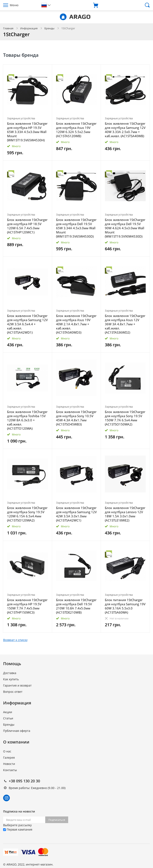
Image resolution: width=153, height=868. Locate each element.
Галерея (9, 758)
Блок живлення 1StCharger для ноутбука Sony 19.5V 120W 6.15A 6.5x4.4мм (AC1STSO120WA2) (27, 514)
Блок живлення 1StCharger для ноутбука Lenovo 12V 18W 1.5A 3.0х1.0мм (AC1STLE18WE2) (125, 514)
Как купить (11, 679)
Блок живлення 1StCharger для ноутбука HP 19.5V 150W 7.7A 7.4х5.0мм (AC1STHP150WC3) (27, 606)
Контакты (10, 770)
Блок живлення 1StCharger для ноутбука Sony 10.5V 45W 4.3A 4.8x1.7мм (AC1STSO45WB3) (76, 418)
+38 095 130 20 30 (24, 781)
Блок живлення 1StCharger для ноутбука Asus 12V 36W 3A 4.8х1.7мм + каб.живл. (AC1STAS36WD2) (125, 324)
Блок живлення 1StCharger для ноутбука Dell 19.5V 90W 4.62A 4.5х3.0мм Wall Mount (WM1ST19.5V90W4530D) (125, 228)
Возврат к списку (15, 640)
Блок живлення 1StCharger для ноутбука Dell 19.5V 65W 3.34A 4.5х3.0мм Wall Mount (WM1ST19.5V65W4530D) (76, 228)
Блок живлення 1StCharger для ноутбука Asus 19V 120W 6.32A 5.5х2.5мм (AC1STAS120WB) (76, 130)
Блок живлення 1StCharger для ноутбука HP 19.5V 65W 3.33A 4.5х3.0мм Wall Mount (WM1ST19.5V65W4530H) (27, 132)
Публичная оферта (17, 731)
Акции (8, 712)
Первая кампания (18, 829)
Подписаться (57, 820)
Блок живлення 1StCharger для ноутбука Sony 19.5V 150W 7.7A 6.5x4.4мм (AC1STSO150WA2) (125, 418)
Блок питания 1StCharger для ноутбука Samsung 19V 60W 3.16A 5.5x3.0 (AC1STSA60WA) (125, 606)
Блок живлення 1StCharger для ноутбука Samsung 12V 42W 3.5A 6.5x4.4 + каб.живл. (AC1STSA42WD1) (27, 324)
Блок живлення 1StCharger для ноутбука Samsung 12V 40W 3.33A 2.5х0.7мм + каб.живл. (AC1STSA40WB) (125, 130)
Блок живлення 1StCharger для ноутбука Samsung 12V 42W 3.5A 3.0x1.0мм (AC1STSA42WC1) (76, 514)
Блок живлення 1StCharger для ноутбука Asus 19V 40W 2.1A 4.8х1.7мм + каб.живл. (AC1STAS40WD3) (76, 324)
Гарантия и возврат (17, 685)
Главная (8, 28)
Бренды (49, 28)
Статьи (8, 718)
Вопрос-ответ (13, 692)
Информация (29, 28)
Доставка (10, 673)
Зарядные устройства (21, 118)
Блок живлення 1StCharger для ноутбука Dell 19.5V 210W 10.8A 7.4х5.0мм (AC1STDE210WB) (76, 606)
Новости (9, 764)
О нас (7, 751)
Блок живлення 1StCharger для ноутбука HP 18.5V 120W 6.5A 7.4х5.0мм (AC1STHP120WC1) (27, 226)
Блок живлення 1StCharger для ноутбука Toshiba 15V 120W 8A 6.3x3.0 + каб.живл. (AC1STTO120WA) (27, 420)
